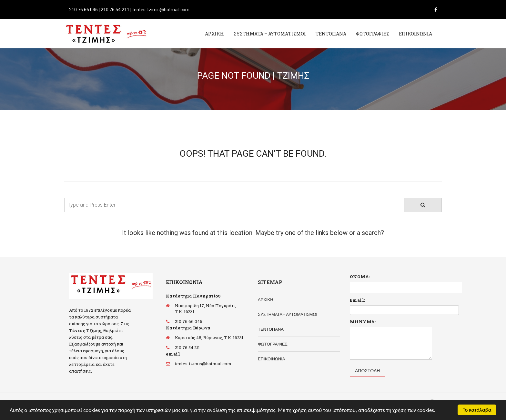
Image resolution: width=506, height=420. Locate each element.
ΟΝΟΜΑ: (360, 277)
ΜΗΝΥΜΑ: (363, 322)
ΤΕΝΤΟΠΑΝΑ (331, 34)
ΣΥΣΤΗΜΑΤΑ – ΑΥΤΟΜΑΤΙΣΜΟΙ (270, 34)
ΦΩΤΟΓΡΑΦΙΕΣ (373, 34)
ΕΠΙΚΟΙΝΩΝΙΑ (415, 34)
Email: (357, 300)
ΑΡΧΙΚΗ (214, 34)
